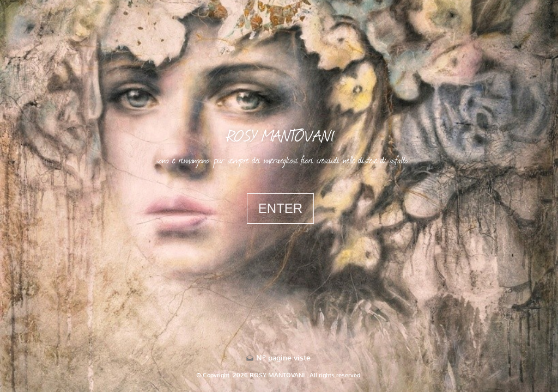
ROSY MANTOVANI (281, 135)
